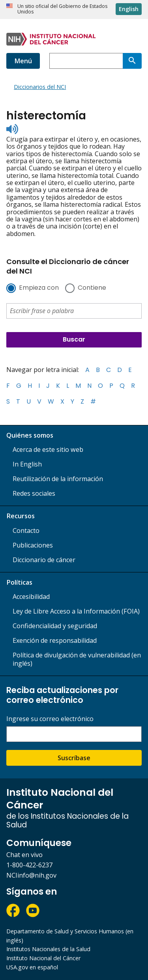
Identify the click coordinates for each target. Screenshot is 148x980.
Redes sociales (34, 493)
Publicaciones (33, 545)
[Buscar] (132, 61)
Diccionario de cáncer (44, 560)
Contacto (26, 531)
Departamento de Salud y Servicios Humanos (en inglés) (70, 936)
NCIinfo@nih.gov (31, 875)
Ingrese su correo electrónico (50, 719)
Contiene (92, 288)
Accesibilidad (31, 597)
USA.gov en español (32, 967)
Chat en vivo (24, 855)
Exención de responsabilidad (55, 640)
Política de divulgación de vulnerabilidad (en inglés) (77, 659)
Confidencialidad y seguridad (55, 626)
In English (27, 464)
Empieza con (39, 288)
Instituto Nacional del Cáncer (43, 958)
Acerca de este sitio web (48, 449)
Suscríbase (74, 758)
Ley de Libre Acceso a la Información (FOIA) (76, 611)
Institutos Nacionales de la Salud (48, 949)
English (129, 9)
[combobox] (86, 61)
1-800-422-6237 (29, 865)
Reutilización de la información (58, 479)
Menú (23, 61)
